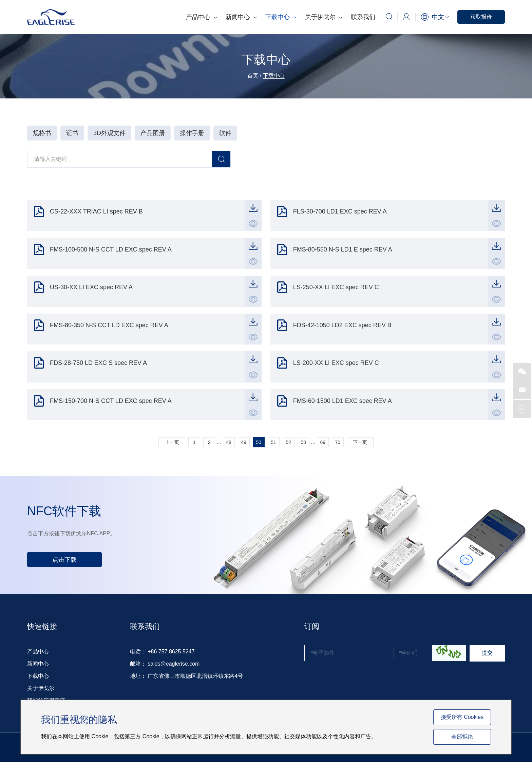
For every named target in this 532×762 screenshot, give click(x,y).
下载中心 (281, 17)
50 (259, 442)
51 (273, 442)
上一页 (172, 442)
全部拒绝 (462, 737)
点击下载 (64, 560)
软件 (225, 133)
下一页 (360, 442)
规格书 (42, 133)
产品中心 (202, 17)
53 (303, 442)
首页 (253, 76)
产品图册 (153, 133)
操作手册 (192, 133)
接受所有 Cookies (462, 717)
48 (229, 442)
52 (288, 442)
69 (323, 442)
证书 (72, 133)
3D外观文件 (109, 133)
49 (244, 442)
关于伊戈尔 (324, 17)
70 (338, 442)
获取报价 (481, 17)
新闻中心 (241, 17)
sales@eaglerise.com (174, 664)
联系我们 (363, 17)
